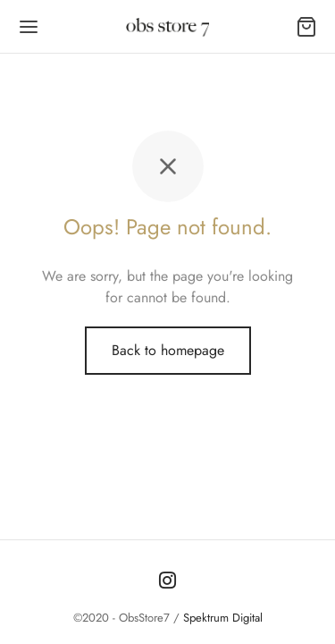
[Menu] (29, 27)
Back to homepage (168, 350)
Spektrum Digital (221, 618)
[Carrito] (306, 27)
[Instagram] (167, 581)
